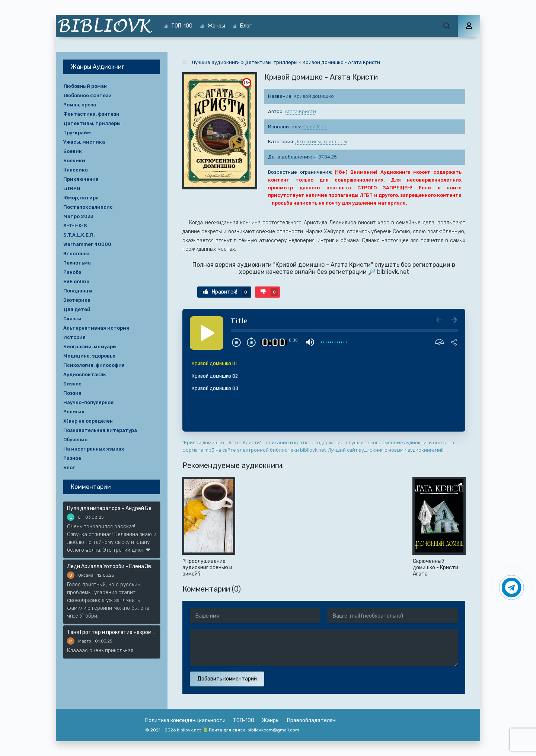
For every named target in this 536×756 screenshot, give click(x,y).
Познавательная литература (100, 430)
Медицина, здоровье (89, 356)
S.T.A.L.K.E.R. (79, 235)
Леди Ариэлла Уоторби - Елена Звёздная (112, 566)
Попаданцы (78, 291)
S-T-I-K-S (75, 226)
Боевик (73, 151)
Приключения (81, 179)
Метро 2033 (78, 216)
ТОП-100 (182, 26)
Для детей (77, 309)
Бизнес (72, 384)
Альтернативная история (96, 328)
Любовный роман (85, 86)
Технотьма (77, 263)
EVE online (76, 281)
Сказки (72, 319)
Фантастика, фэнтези (91, 114)
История (74, 337)
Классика (76, 170)
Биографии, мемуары (90, 347)
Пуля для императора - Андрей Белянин (112, 508)
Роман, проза (80, 105)
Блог (246, 26)
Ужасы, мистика (84, 142)
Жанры (216, 26)
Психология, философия (94, 365)
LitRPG (72, 188)
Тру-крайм (77, 133)
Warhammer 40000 (87, 244)
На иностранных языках (94, 449)
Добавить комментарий (227, 679)
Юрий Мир (314, 127)
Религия (74, 412)
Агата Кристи (300, 111)
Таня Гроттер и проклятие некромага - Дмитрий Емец (112, 632)
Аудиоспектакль (84, 374)
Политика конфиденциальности (185, 720)
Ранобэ (72, 272)
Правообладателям (311, 720)
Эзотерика (77, 300)
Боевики (74, 161)
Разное (72, 458)
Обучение (75, 440)
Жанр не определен (88, 421)
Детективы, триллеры (321, 142)
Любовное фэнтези (87, 95)
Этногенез (76, 254)
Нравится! (226, 292)
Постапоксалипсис (88, 207)
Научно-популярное (88, 402)
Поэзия (72, 393)
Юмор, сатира (81, 198)
